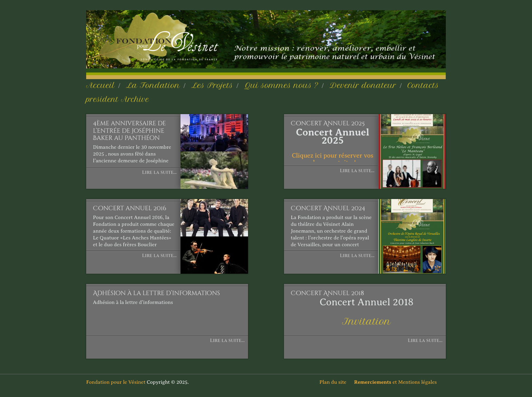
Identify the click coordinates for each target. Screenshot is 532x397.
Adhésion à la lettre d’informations (156, 293)
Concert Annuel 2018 (327, 293)
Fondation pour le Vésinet (116, 382)
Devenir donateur (363, 85)
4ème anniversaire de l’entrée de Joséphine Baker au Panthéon (129, 131)
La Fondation (153, 85)
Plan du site (336, 382)
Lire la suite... (159, 172)
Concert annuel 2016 (130, 209)
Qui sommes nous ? (281, 85)
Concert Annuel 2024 (328, 209)
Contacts (423, 85)
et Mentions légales (400, 382)
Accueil (100, 85)
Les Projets (212, 85)
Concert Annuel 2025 (328, 124)
